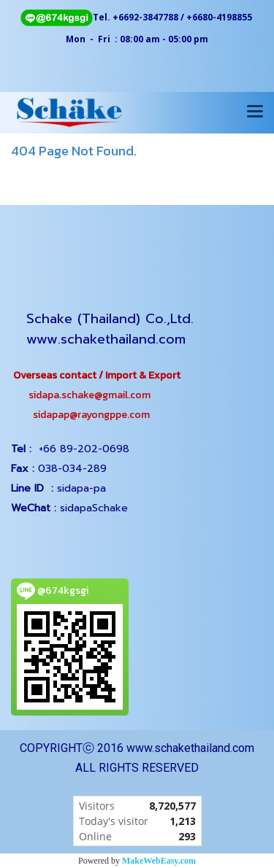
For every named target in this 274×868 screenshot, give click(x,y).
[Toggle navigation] (255, 112)
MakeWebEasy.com (159, 861)
